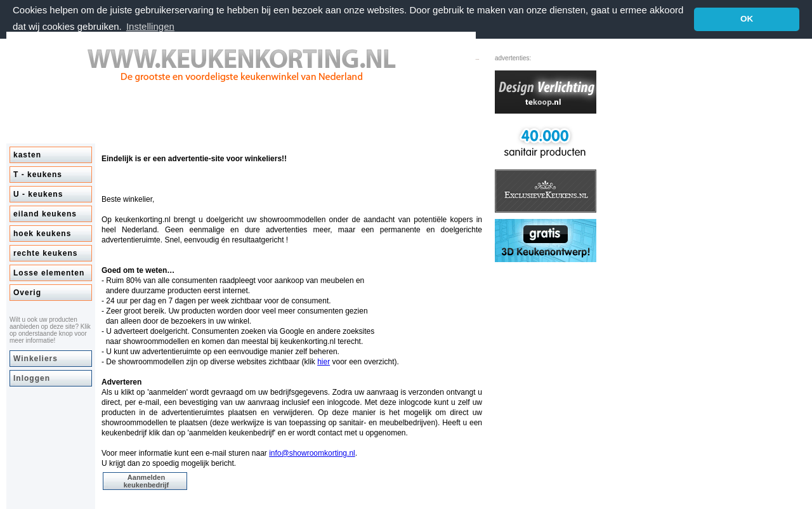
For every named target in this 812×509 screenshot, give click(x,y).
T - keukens (38, 174)
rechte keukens (45, 253)
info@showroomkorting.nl (312, 453)
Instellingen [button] (150, 26)
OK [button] (747, 19)
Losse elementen (49, 272)
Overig (27, 292)
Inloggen (32, 378)
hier (324, 361)
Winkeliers (36, 358)
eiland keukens (45, 213)
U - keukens (38, 194)
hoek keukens (42, 233)
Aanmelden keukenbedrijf (147, 480)
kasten (27, 154)
